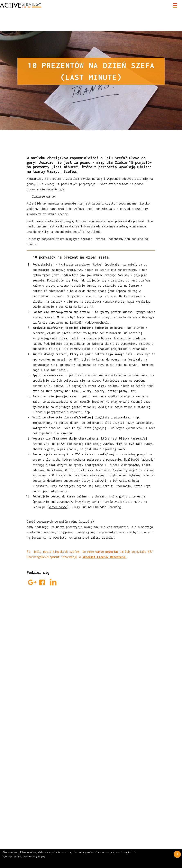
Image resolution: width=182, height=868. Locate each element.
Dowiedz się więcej (35, 856)
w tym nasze (58, 507)
